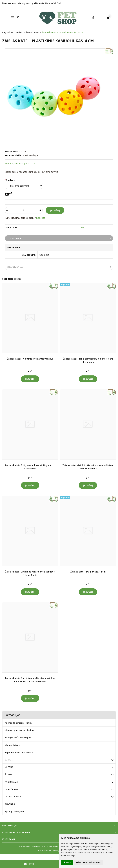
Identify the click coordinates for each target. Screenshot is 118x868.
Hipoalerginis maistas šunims (19, 730)
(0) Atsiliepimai (15, 267)
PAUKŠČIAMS (11, 782)
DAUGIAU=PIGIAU (14, 797)
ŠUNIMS (9, 760)
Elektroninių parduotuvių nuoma (52, 850)
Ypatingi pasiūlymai (15, 811)
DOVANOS (10, 804)
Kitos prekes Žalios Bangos (18, 738)
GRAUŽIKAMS (11, 789)
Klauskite (41, 218)
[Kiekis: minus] (7, 210)
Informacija (10, 825)
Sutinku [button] (67, 862)
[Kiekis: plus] (40, 210)
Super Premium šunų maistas (19, 752)
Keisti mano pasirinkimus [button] (88, 862)
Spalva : (10, 180)
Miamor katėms (12, 745)
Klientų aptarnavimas (16, 832)
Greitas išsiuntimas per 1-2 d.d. (20, 163)
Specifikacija (14, 238)
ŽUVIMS (9, 774)
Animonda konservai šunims (19, 723)
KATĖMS (9, 767)
